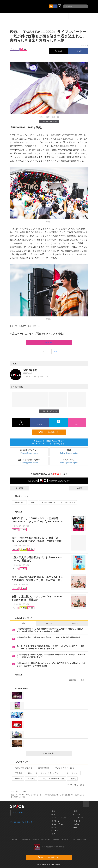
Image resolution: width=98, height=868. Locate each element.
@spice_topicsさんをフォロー (22, 822)
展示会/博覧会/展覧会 (23, 768)
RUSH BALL (19, 502)
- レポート (77, 821)
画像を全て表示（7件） (49, 121)
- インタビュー (78, 818)
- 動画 (75, 811)
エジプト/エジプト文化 (63, 768)
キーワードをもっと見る (77, 785)
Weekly (49, 623)
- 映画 (53, 834)
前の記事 (17, 488)
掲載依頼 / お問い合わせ (41, 840)
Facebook (18, 813)
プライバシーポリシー (79, 840)
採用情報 (56, 840)
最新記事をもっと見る (78, 680)
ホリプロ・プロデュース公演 (52, 779)
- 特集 (75, 827)
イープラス (15, 791)
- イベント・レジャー (58, 818)
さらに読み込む (56, 753)
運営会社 (15, 840)
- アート (54, 827)
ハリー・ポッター (71, 773)
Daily (23, 623)
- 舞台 (53, 814)
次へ (56, 351)
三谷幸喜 (18, 773)
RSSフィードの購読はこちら (51, 432)
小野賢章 (18, 779)
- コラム (76, 824)
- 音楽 (53, 811)
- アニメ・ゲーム (57, 824)
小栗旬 (72, 779)
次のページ (49, 343)
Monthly (75, 623)
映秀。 (33, 502)
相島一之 (31, 779)
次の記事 (81, 488)
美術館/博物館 (43, 768)
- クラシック (55, 821)
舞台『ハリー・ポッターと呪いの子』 (42, 773)
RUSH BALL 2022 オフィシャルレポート (58, 502)
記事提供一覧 (25, 840)
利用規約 (65, 840)
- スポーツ (55, 831)
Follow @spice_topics (29, 453)
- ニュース (77, 814)
